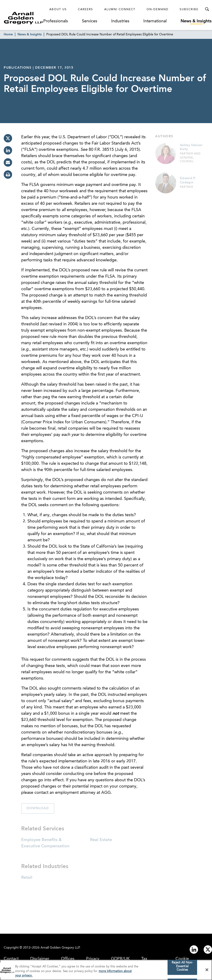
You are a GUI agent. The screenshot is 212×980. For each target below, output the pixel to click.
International (155, 21)
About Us (58, 10)
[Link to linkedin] (194, 950)
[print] (8, 175)
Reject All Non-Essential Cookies (182, 967)
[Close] (207, 971)
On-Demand (158, 10)
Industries (120, 21)
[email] (8, 162)
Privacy (93, 959)
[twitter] (8, 138)
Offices (68, 959)
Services (90, 21)
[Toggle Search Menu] (207, 9)
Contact (11, 959)
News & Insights (196, 21)
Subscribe (189, 10)
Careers (86, 10)
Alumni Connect (120, 10)
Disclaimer (40, 959)
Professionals (56, 21)
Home (8, 34)
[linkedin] (8, 150)
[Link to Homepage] (24, 18)
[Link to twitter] (208, 950)
